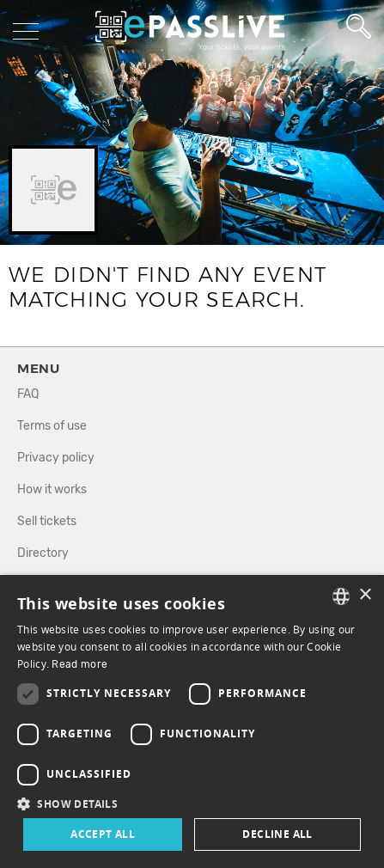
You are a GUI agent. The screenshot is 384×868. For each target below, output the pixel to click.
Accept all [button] (103, 834)
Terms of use (52, 426)
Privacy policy (56, 458)
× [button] (365, 595)
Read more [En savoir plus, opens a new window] (79, 664)
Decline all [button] (277, 834)
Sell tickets (47, 521)
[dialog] (192, 721)
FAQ (28, 394)
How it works (52, 489)
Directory (43, 553)
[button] (192, 803)
